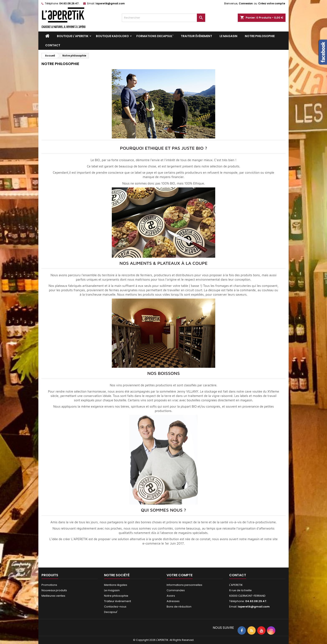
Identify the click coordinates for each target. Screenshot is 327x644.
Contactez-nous (115, 607)
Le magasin (228, 36)
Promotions (49, 585)
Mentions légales (116, 585)
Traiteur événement (196, 36)
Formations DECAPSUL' (155, 36)
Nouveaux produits (54, 590)
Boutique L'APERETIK (73, 36)
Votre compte (180, 575)
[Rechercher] (163, 18)
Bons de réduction (179, 607)
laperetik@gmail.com (110, 3)
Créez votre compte (272, 3)
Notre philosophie (260, 36)
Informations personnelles (184, 585)
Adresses (173, 601)
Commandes (176, 590)
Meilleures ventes (53, 596)
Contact (53, 45)
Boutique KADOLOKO (112, 36)
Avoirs (171, 596)
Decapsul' (111, 612)
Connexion (246, 3)
